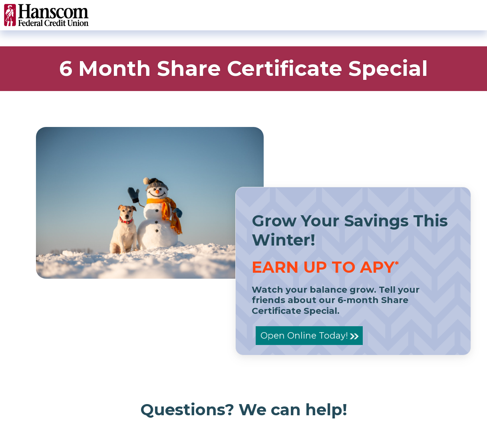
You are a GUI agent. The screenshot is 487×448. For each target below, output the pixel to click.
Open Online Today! (304, 335)
